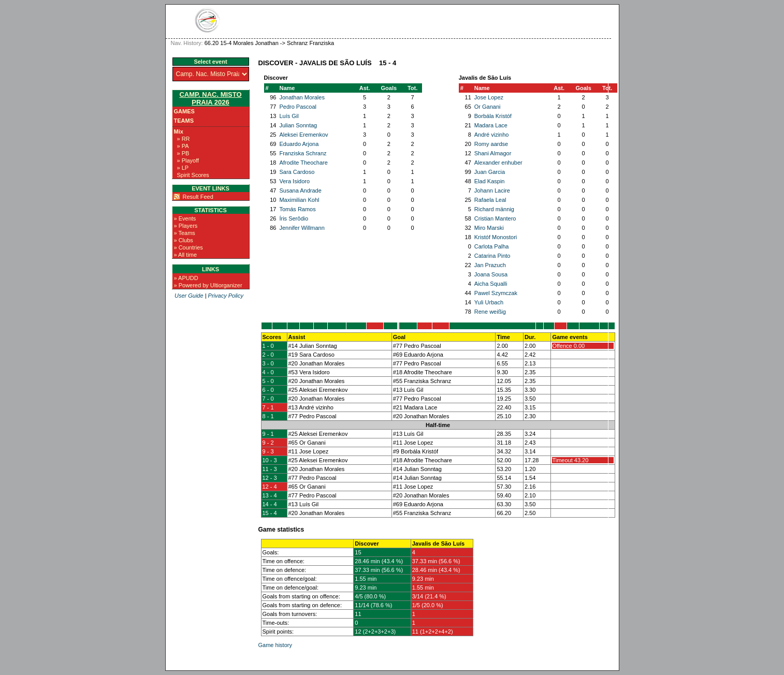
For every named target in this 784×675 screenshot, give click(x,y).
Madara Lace (491, 125)
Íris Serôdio (294, 218)
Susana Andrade (300, 190)
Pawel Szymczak (496, 293)
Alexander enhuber (498, 163)
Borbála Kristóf (493, 116)
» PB (183, 153)
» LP (183, 168)
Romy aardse (491, 144)
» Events (185, 218)
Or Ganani (488, 107)
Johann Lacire (492, 190)
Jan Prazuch (490, 265)
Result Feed (198, 197)
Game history (275, 645)
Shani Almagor (493, 153)
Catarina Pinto (492, 256)
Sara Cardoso (297, 172)
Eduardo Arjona (299, 144)
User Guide (189, 296)
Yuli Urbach (489, 302)
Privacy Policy (226, 296)
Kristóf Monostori (496, 237)
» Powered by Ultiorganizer (208, 285)
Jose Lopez (489, 97)
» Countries (188, 247)
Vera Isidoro (294, 181)
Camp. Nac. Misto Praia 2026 (210, 98)
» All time (186, 255)
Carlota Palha (492, 246)
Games (184, 111)
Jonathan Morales (302, 97)
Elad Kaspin (490, 181)
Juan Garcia (490, 172)
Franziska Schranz (303, 153)
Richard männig (494, 209)
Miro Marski (489, 228)
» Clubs (184, 240)
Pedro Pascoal (298, 107)
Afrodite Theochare (303, 163)
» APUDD (186, 278)
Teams (184, 121)
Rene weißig (490, 312)
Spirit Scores (193, 175)
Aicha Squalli (491, 284)
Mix (179, 131)
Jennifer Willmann (302, 228)
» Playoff (188, 160)
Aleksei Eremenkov (303, 135)
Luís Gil (289, 116)
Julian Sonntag (298, 125)
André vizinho (492, 135)
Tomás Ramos (297, 209)
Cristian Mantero (495, 218)
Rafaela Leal (490, 200)
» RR (184, 139)
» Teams (185, 233)
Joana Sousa (491, 274)
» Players (186, 226)
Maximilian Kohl (299, 200)
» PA (183, 146)
